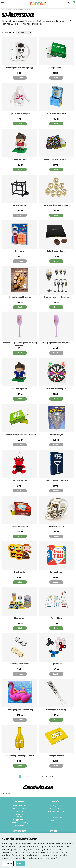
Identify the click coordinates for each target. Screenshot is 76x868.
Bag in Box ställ (20, 205)
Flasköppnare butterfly (56, 710)
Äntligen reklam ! (56, 756)
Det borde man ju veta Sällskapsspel (20, 435)
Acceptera (20, 863)
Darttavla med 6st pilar (56, 389)
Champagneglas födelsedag (56, 297)
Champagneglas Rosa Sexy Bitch (56, 343)
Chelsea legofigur (20, 389)
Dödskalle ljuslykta (56, 526)
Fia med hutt (20, 618)
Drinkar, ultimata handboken (56, 481)
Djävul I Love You (20, 481)
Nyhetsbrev (20, 814)
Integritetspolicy (19, 808)
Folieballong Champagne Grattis (20, 756)
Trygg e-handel (19, 820)
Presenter (17, 9)
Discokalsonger (56, 435)
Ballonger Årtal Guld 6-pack (56, 205)
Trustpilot (6, 793)
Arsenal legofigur (20, 160)
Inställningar (8, 863)
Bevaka (20, 78)
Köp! (56, 215)
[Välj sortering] (24, 32)
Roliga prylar (9, 9)
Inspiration (20, 825)
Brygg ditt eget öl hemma (20, 297)
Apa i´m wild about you (20, 114)
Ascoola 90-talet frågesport (56, 160)
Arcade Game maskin (56, 114)
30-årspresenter (26, 9)
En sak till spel (56, 572)
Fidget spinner (56, 664)
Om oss (19, 817)
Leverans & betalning (20, 823)
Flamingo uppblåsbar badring (20, 710)
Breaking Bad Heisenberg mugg (20, 68)
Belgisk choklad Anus (56, 251)
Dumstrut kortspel (20, 526)
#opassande (56, 68)
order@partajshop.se (56, 812)
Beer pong (20, 251)
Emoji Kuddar (20, 572)
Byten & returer (20, 806)
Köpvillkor (19, 811)
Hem (3, 9)
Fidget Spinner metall (20, 664)
